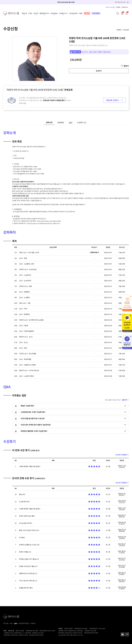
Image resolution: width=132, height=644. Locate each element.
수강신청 (36, 13)
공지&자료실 (54, 13)
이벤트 (81, 13)
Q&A (71, 122)
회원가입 (108, 7)
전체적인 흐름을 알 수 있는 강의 (29, 545)
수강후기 (82, 122)
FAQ (11, 623)
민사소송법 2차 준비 (26, 523)
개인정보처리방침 (24, 623)
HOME (119, 30)
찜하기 (125, 66)
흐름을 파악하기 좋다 (26, 588)
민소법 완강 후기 (24, 502)
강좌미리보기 (94, 252)
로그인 (113, 7)
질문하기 (125, 400)
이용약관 (33, 623)
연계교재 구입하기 (114, 100)
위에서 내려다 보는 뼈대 (27, 516)
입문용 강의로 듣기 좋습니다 (28, 566)
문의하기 (99, 71)
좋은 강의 (22, 494)
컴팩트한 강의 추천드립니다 (28, 573)
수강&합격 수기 (63, 13)
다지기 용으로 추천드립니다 (28, 581)
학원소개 (24, 13)
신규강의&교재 (73, 13)
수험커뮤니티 (125, 7)
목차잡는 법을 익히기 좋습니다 (29, 559)
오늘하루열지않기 (127, 310)
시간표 (30, 13)
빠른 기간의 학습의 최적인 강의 (29, 530)
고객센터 (118, 7)
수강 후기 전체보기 (122, 455)
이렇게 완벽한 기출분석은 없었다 (30, 466)
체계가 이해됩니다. (25, 552)
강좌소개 (49, 122)
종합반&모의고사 (44, 13)
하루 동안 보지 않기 (120, 2)
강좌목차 (61, 122)
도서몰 (87, 13)
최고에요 (22, 537)
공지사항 (6, 623)
